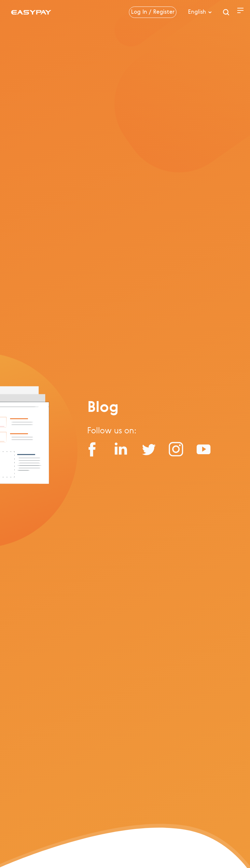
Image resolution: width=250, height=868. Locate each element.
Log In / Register (153, 12)
